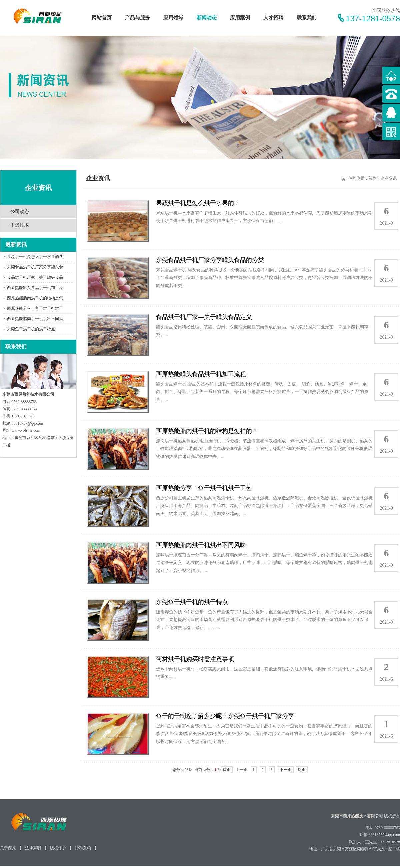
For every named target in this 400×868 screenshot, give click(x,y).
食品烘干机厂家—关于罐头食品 (35, 277)
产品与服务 (137, 18)
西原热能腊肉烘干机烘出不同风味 (201, 545)
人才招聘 (273, 18)
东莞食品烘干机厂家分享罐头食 (35, 267)
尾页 (302, 770)
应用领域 (173, 18)
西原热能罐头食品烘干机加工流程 (201, 374)
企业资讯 (389, 178)
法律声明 (33, 848)
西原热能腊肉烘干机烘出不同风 (35, 319)
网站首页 (102, 18)
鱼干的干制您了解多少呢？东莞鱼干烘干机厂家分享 (225, 716)
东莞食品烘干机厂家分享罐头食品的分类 (210, 260)
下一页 (286, 770)
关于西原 (8, 848)
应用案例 (240, 18)
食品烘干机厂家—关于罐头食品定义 (204, 317)
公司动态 (20, 211)
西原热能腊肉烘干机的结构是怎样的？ (207, 431)
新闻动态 (207, 18)
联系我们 (307, 18)
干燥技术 (20, 225)
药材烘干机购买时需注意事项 (195, 659)
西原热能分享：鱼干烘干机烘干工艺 (204, 488)
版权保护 (58, 848)
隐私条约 (83, 848)
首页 (372, 178)
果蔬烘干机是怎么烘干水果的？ (35, 257)
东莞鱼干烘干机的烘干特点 (31, 329)
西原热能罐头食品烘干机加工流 (35, 288)
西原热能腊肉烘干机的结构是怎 (35, 298)
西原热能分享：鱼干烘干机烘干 (35, 308)
